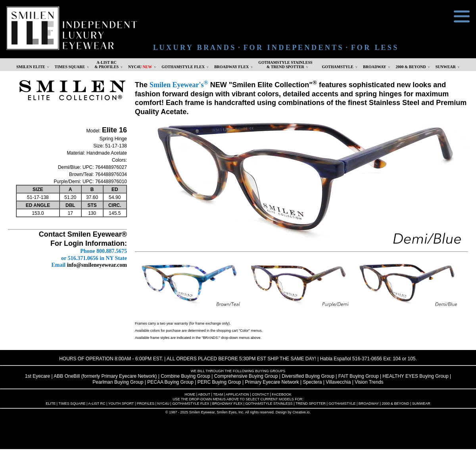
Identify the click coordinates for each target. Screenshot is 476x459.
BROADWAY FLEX (231, 67)
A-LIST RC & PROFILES (107, 65)
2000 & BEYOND (411, 67)
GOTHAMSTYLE (338, 67)
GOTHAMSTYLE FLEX (183, 67)
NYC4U (140, 67)
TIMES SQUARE (70, 67)
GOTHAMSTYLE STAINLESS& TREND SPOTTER (285, 65)
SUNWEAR (446, 67)
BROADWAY (375, 67)
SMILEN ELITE (31, 67)
